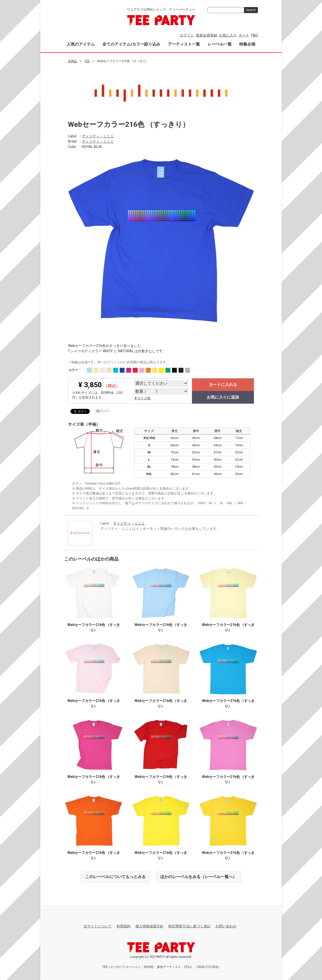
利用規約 (124, 926)
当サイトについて (98, 926)
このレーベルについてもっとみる (115, 877)
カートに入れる (223, 384)
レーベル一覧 (220, 44)
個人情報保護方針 (149, 926)
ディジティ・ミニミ (98, 136)
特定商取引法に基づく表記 (189, 926)
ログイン (187, 35)
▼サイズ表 (142, 398)
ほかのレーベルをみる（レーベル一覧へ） (198, 877)
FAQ (255, 35)
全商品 (72, 61)
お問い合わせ (226, 926)
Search (251, 10)
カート (244, 35)
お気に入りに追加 (223, 397)
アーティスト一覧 (184, 44)
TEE (87, 61)
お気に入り (228, 35)
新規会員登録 (207, 35)
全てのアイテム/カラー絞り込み (131, 44)
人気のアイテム (81, 44)
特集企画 (247, 44)
